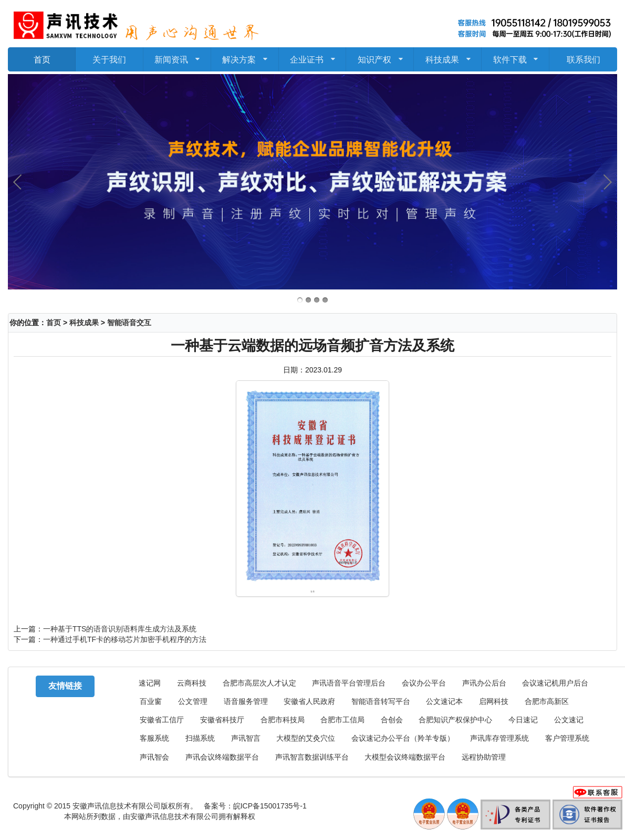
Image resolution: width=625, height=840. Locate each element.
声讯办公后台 (484, 683)
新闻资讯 (177, 56)
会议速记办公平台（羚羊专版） (403, 738)
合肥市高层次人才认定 (259, 683)
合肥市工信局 (342, 720)
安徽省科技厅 (222, 720)
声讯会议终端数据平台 (222, 757)
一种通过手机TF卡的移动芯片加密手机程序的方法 (125, 639)
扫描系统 (200, 738)
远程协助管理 (484, 757)
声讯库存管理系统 (499, 738)
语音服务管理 (246, 702)
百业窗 (151, 702)
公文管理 (193, 702)
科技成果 (447, 56)
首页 (42, 59)
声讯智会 (154, 757)
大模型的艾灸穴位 (306, 738)
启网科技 (494, 702)
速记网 (150, 683)
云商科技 (192, 683)
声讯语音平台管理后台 (349, 683)
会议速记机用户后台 (555, 683)
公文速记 (569, 720)
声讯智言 (246, 738)
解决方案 (245, 56)
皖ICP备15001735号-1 (270, 806)
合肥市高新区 (547, 702)
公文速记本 (444, 702)
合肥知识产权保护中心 (455, 720)
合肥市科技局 (283, 720)
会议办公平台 (424, 683)
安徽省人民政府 (309, 702)
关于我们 (109, 59)
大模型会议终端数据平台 (405, 757)
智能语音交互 (129, 323)
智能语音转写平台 (381, 702)
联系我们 (584, 59)
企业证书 (312, 56)
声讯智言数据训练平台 (312, 757)
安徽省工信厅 (162, 720)
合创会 (392, 720)
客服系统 (154, 738)
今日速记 (523, 720)
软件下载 (515, 56)
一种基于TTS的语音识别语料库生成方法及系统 (120, 629)
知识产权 (380, 56)
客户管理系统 (567, 738)
